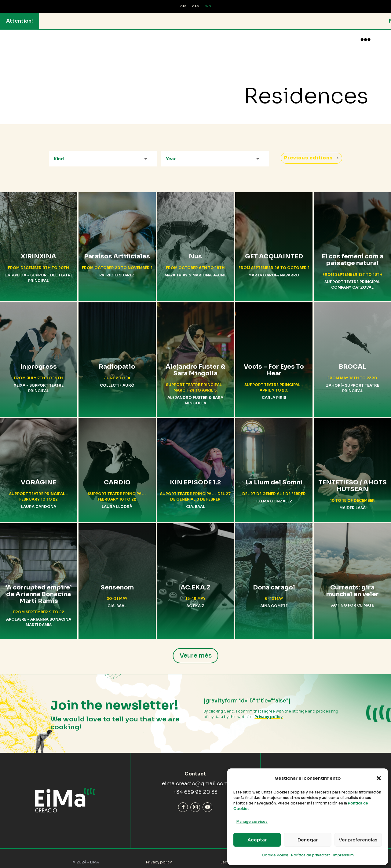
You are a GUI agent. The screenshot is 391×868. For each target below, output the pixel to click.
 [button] (365, 40)
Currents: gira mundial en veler (353, 585)
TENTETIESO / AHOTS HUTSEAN (353, 481)
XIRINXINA (38, 251)
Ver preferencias (358, 840)
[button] (379, 778)
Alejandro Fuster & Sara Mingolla (195, 365)
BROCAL (353, 361)
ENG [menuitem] (208, 6)
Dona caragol (274, 582)
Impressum (343, 855)
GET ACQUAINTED (274, 251)
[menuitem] (183, 7)
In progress (38, 361)
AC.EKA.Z (195, 582)
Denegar (308, 840)
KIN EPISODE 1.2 (195, 477)
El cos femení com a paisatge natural (353, 255)
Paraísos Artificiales (117, 251)
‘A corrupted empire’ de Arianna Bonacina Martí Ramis (38, 589)
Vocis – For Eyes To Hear (274, 365)
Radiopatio (117, 361)
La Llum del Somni (274, 477)
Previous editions (306, 153)
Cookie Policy (275, 855)
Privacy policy (269, 711)
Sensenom (117, 582)
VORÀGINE (38, 477)
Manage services (252, 821)
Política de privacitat (311, 855)
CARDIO (117, 477)
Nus (195, 251)
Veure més (196, 650)
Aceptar (257, 840)
